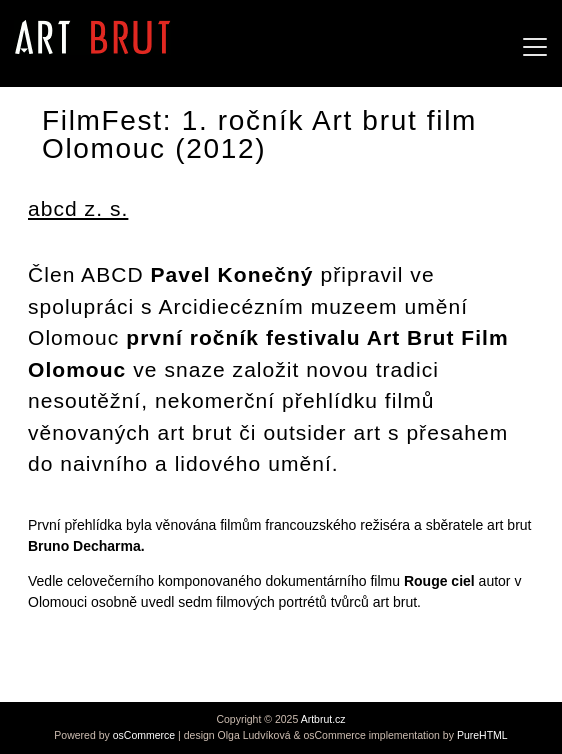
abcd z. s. (78, 208)
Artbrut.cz (323, 719)
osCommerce (144, 735)
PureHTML (482, 735)
